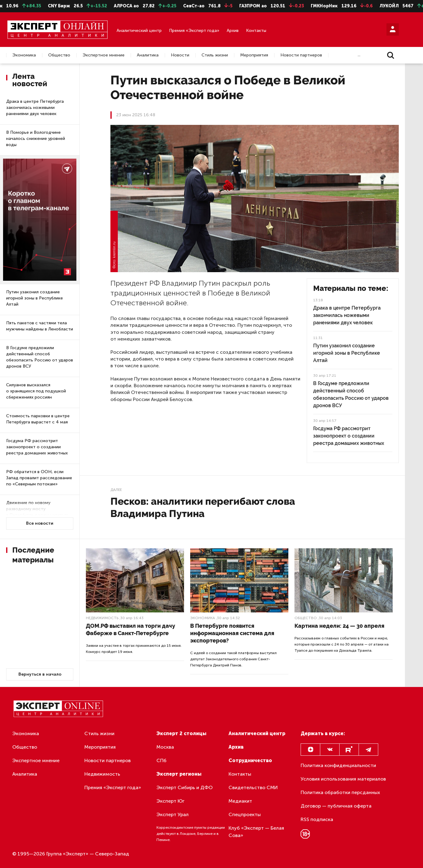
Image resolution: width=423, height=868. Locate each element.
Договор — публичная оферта (336, 806)
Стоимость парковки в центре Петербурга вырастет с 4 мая (38, 419)
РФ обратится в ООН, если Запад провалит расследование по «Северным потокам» (39, 478)
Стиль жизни (215, 55)
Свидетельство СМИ (253, 787)
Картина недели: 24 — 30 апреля (339, 626)
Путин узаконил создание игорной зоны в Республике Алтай (35, 298)
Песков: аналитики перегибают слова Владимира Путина (203, 507)
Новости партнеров (301, 55)
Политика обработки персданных (340, 792)
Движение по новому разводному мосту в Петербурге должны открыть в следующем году (38, 512)
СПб (162, 760)
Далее (116, 490)
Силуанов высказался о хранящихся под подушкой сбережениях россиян (36, 391)
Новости (180, 55)
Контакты (256, 31)
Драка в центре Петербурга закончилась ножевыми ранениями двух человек (35, 108)
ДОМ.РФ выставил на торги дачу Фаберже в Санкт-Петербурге (131, 629)
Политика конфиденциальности (338, 765)
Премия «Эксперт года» (194, 31)
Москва (165, 747)
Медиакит (240, 801)
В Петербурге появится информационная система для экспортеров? (232, 633)
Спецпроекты (245, 814)
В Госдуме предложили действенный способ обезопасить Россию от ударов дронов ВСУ (40, 357)
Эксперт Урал (173, 814)
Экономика (24, 55)
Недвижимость (102, 618)
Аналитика (148, 55)
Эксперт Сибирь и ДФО (185, 787)
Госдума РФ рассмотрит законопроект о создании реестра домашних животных (37, 447)
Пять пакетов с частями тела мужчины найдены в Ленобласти (40, 326)
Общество (59, 55)
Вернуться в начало (40, 674)
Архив (233, 31)
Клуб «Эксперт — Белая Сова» (256, 832)
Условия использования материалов (343, 779)
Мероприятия (254, 55)
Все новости (40, 523)
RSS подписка (317, 819)
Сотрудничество (250, 760)
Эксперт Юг (170, 801)
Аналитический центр (139, 31)
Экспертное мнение (104, 55)
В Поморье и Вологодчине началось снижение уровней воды (36, 139)
